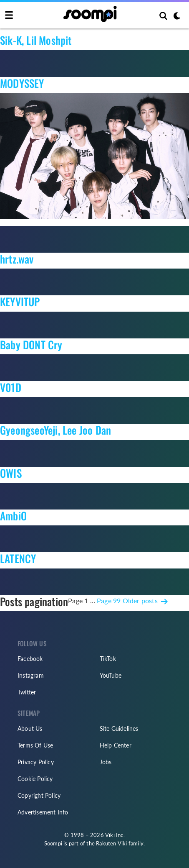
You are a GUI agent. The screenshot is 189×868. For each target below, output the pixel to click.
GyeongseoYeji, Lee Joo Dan (55, 430)
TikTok (108, 659)
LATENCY (18, 558)
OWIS (11, 473)
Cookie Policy (35, 779)
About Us (30, 728)
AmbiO (13, 516)
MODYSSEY (22, 83)
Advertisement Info (43, 812)
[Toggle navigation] (9, 15)
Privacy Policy (36, 762)
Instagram (31, 675)
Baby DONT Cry (31, 344)
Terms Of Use (35, 745)
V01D (11, 387)
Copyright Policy (39, 795)
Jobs (106, 762)
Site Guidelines (119, 728)
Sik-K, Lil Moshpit (36, 40)
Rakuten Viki (111, 843)
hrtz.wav (17, 259)
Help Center (116, 745)
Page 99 (109, 600)
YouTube (111, 675)
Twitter (27, 692)
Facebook (30, 659)
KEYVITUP (20, 301)
